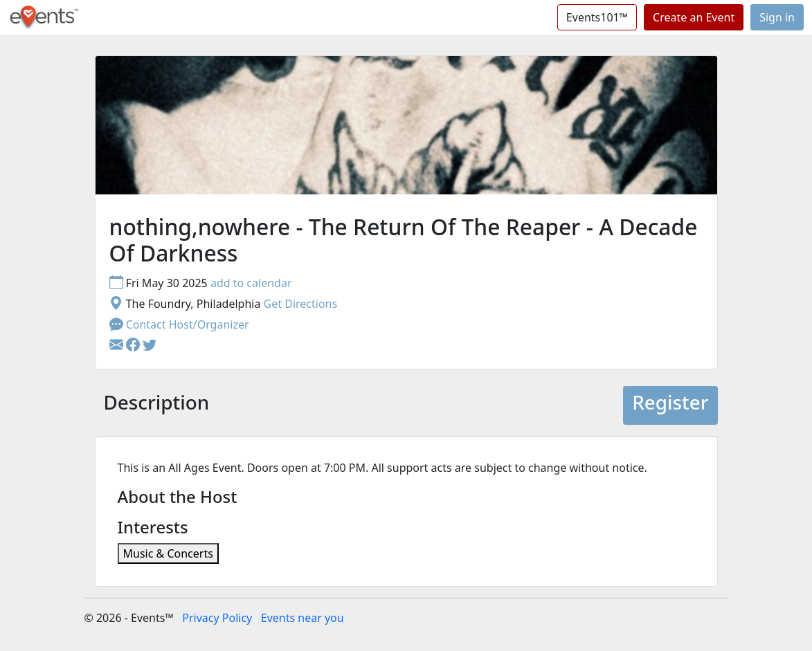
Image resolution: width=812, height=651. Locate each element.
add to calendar (251, 283)
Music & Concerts (168, 553)
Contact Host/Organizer (179, 324)
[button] (134, 345)
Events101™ (597, 17)
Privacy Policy (217, 618)
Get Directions (301, 304)
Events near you (303, 618)
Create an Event (694, 17)
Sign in (777, 17)
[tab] (157, 405)
